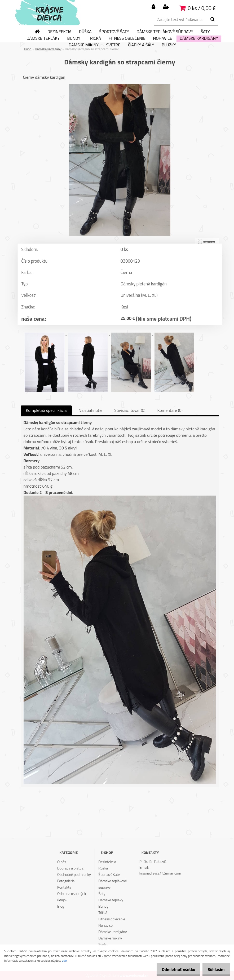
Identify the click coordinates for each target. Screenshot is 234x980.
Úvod (28, 49)
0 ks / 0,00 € (202, 8)
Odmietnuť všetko (174, 969)
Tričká (95, 38)
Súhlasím (215, 969)
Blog (61, 906)
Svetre (113, 45)
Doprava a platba (70, 868)
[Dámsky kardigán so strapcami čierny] (120, 86)
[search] (212, 19)
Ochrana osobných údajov (72, 897)
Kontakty (64, 887)
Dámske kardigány (199, 38)
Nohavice (162, 38)
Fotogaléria (66, 881)
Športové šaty (114, 32)
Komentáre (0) (170, 410)
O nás (62, 862)
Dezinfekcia (59, 32)
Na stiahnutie (90, 410)
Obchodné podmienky (74, 874)
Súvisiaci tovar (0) (130, 410)
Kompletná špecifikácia (46, 410)
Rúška (85, 32)
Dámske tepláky (43, 38)
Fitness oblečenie (127, 38)
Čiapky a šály (141, 45)
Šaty (205, 32)
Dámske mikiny (84, 45)
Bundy (74, 38)
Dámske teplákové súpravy (165, 32)
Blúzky (169, 45)
